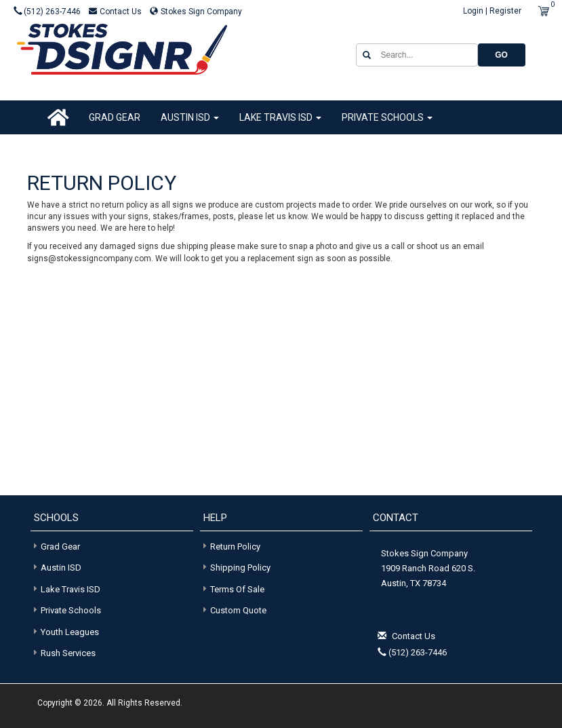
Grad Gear (115, 117)
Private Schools (387, 117)
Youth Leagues (65, 631)
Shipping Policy (240, 568)
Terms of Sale (237, 589)
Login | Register (492, 11)
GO (501, 55)
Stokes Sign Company (196, 12)
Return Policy (235, 547)
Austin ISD (190, 117)
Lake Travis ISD (280, 117)
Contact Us (116, 12)
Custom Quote (238, 610)
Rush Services (63, 652)
